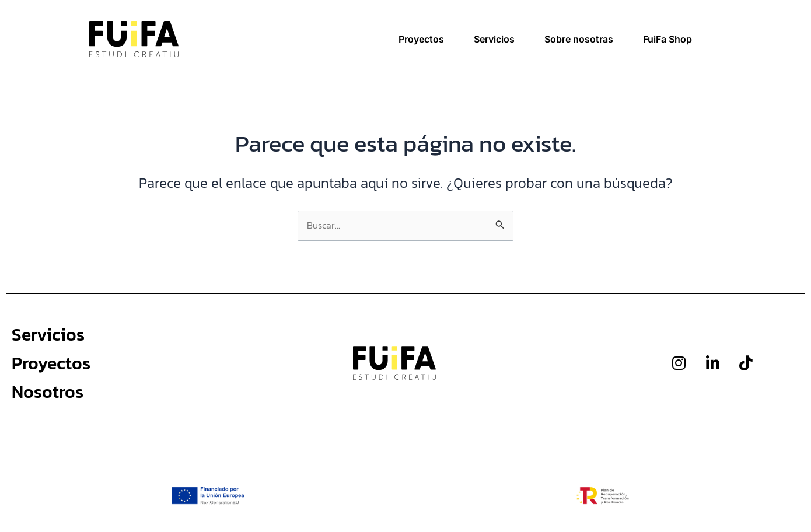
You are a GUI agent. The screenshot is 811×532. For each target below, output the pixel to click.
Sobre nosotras (579, 39)
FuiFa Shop (667, 39)
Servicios (494, 39)
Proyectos (421, 39)
